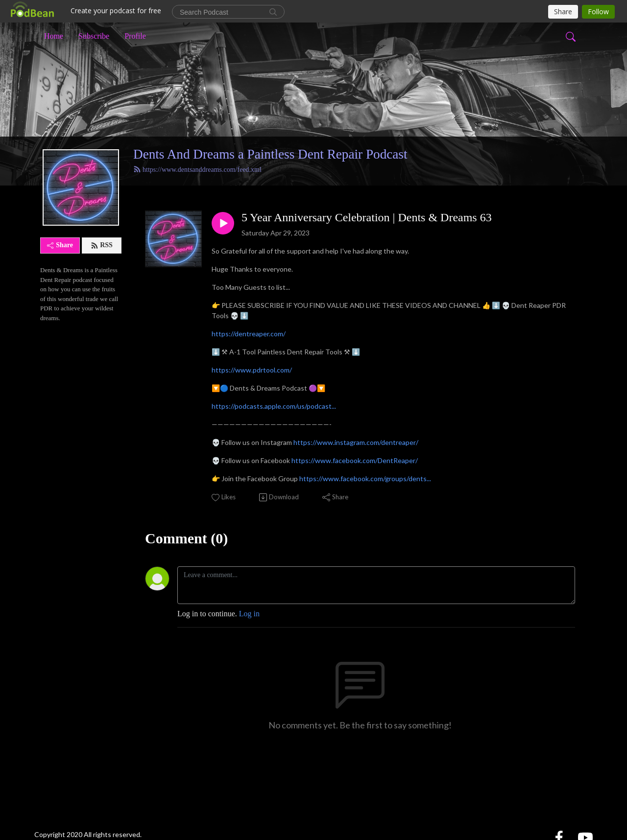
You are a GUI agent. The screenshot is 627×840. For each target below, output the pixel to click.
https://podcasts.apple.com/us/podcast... (274, 406)
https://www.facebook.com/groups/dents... (365, 478)
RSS (102, 245)
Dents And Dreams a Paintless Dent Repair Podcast (270, 154)
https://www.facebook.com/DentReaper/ (355, 460)
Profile (135, 36)
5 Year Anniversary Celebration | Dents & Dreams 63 (367, 217)
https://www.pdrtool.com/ (252, 370)
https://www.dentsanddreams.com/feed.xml (197, 169)
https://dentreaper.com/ (249, 334)
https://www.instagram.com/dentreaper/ (356, 442)
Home (54, 36)
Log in (249, 614)
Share (60, 245)
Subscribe (94, 36)
